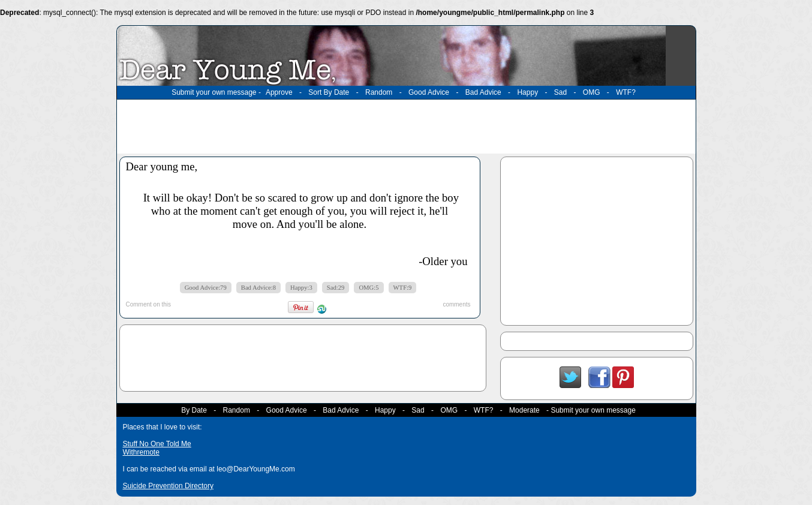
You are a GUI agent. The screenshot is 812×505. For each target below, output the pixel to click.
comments (456, 304)
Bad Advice (483, 92)
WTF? (626, 92)
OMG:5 (369, 288)
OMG (592, 92)
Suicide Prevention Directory (168, 486)
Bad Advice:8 (258, 288)
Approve (279, 92)
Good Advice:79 (206, 288)
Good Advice (429, 92)
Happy (527, 92)
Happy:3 (301, 288)
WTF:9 (403, 288)
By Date (194, 410)
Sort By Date (329, 92)
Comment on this (149, 304)
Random (379, 92)
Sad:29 (336, 288)
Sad (560, 92)
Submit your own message (214, 92)
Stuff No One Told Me (157, 444)
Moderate (524, 410)
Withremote (141, 452)
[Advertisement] (406, 127)
